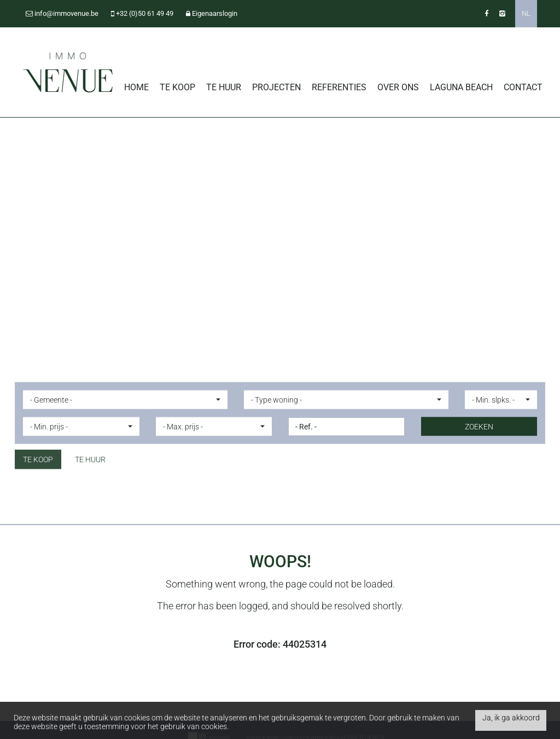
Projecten (276, 87)
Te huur (224, 87)
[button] (125, 400)
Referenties (339, 87)
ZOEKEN (479, 427)
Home (136, 87)
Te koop (177, 87)
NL (526, 13)
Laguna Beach (461, 87)
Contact (523, 87)
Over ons (398, 87)
